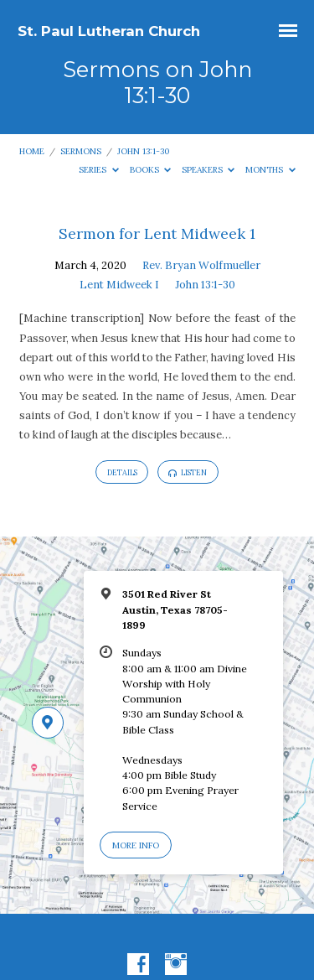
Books (151, 170)
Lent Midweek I (119, 285)
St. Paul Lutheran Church (109, 31)
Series (99, 170)
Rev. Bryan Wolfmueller (201, 265)
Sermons (81, 151)
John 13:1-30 (143, 151)
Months (270, 170)
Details (122, 472)
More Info (136, 845)
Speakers (208, 170)
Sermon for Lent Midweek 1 (157, 233)
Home (32, 151)
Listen (188, 473)
